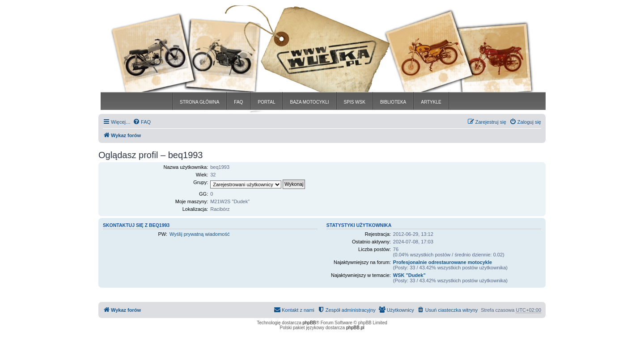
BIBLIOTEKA (393, 102)
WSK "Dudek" (409, 275)
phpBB (309, 323)
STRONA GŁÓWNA (199, 102)
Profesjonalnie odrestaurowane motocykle (443, 262)
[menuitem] (142, 122)
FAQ (238, 102)
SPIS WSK (355, 102)
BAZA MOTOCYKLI (309, 102)
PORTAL (266, 102)
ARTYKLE (431, 102)
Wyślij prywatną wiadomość (199, 234)
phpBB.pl (355, 328)
